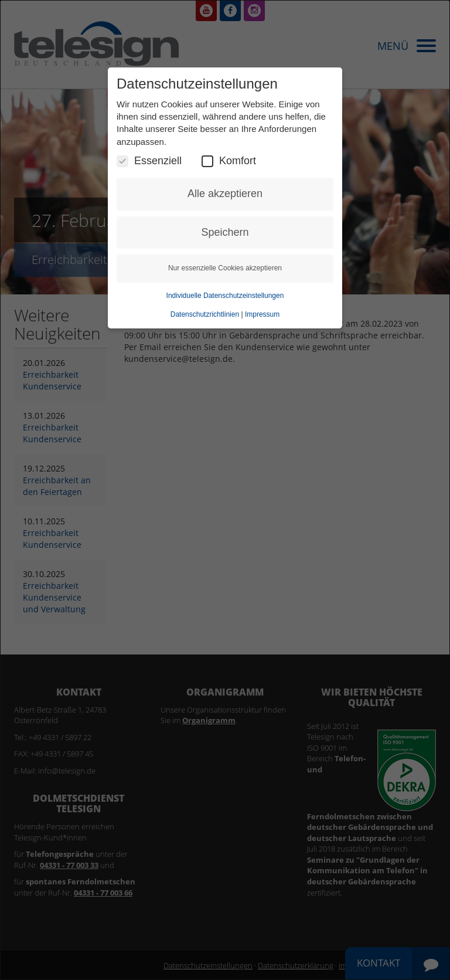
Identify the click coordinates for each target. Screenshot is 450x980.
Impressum (262, 314)
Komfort (229, 161)
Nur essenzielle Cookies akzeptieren (225, 268)
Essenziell (149, 161)
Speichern (225, 232)
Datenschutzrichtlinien (205, 314)
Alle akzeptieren (225, 194)
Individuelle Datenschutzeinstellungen (225, 296)
